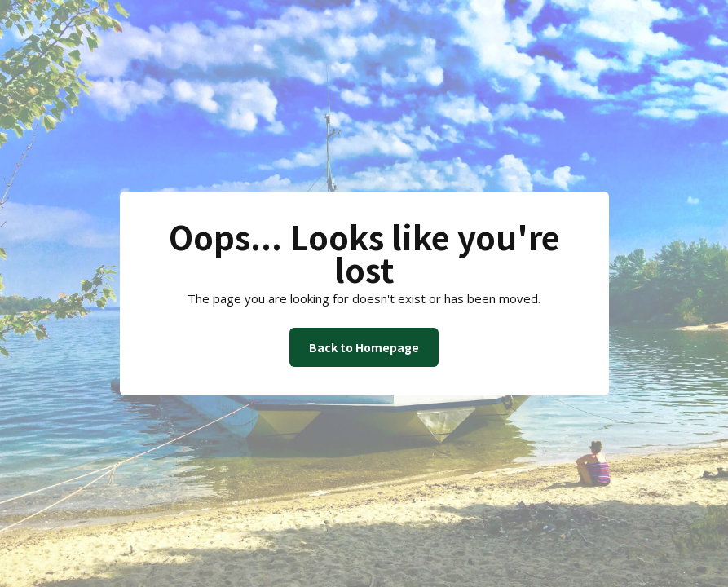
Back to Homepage (364, 347)
